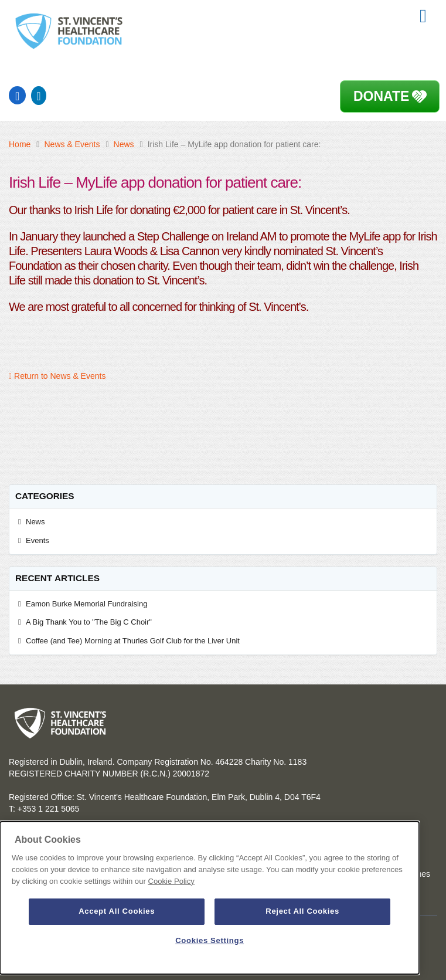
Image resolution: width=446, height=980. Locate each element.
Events (38, 540)
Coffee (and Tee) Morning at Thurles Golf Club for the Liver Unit (133, 641)
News (124, 144)
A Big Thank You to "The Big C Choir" (91, 622)
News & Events (72, 144)
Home (20, 144)
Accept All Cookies (117, 911)
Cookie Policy (171, 881)
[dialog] (210, 898)
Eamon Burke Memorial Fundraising (86, 604)
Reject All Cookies (302, 911)
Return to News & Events (57, 376)
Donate (381, 96)
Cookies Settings (210, 940)
